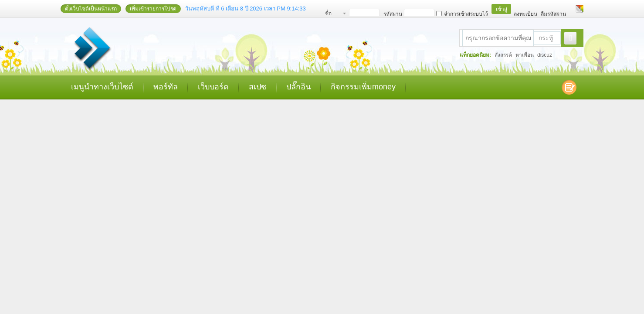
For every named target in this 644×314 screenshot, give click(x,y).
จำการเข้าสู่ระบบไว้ (462, 14)
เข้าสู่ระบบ (502, 10)
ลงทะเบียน (525, 14)
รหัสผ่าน (393, 14)
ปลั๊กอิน (298, 87)
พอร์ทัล (166, 87)
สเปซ (258, 87)
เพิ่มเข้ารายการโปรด (153, 9)
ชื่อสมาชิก (333, 15)
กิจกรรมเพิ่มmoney (363, 87)
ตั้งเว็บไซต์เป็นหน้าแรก (91, 9)
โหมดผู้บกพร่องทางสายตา (571, 9)
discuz (545, 55)
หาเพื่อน (525, 55)
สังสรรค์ (503, 55)
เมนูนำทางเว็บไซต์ (102, 87)
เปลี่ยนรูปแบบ (580, 9)
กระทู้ (546, 38)
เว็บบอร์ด (213, 87)
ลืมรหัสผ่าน (553, 14)
